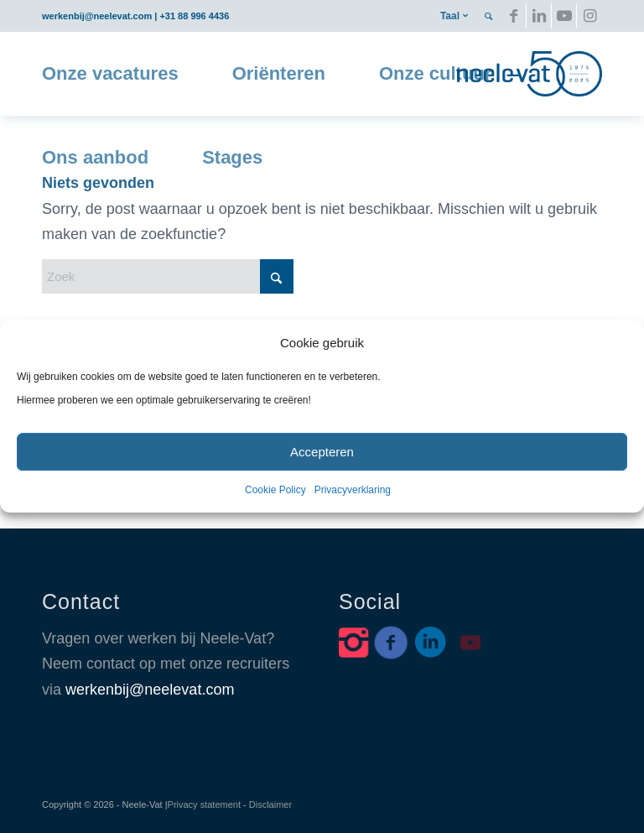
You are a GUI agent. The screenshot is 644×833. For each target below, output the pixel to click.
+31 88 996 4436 (194, 16)
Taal (450, 16)
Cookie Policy (275, 490)
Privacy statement (204, 804)
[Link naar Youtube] (564, 16)
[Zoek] (168, 276)
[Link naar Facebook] (514, 16)
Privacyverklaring (353, 490)
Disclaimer (270, 804)
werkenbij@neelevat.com (97, 16)
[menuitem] (454, 16)
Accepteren (322, 452)
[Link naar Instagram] (589, 16)
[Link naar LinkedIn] (539, 16)
